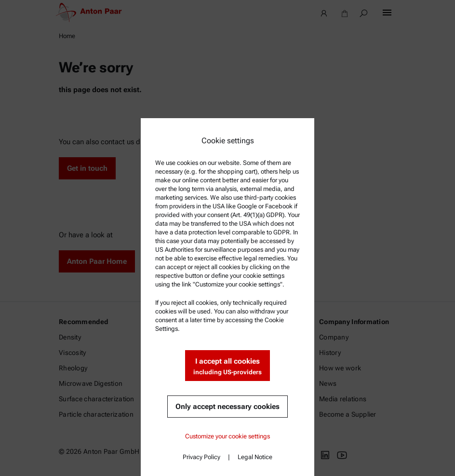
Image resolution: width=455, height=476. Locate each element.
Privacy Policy (201, 457)
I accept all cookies (227, 367)
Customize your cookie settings (227, 436)
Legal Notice (255, 457)
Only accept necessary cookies (227, 407)
